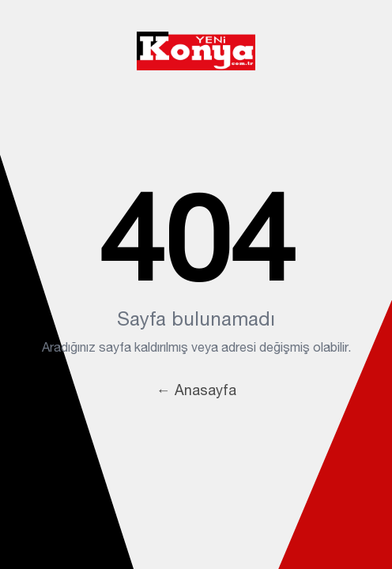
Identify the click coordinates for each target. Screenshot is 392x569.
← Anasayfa (196, 390)
